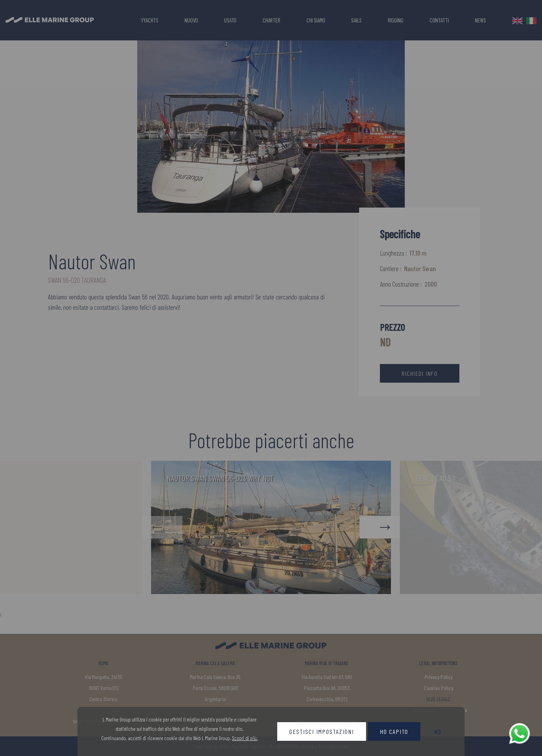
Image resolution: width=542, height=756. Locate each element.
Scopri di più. (245, 738)
